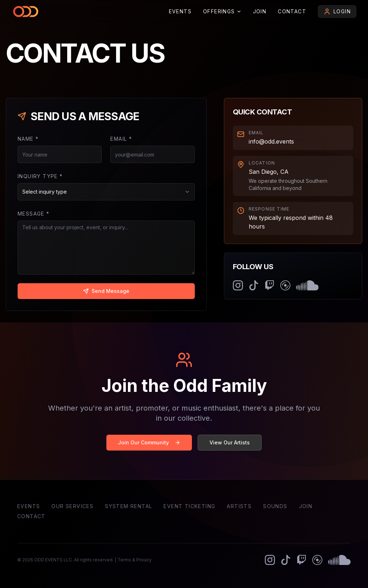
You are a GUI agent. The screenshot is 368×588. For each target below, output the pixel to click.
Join (260, 11)
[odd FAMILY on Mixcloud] (285, 285)
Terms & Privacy (135, 560)
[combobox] (106, 192)
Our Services (72, 506)
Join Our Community (149, 442)
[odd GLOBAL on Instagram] (238, 285)
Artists (239, 506)
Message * (34, 214)
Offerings (222, 11)
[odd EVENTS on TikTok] (254, 285)
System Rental (128, 506)
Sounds (275, 506)
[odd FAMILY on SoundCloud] (307, 285)
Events (180, 11)
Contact (292, 11)
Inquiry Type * (40, 176)
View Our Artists (230, 442)
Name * (28, 139)
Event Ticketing (189, 506)
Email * (121, 139)
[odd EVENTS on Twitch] (270, 285)
